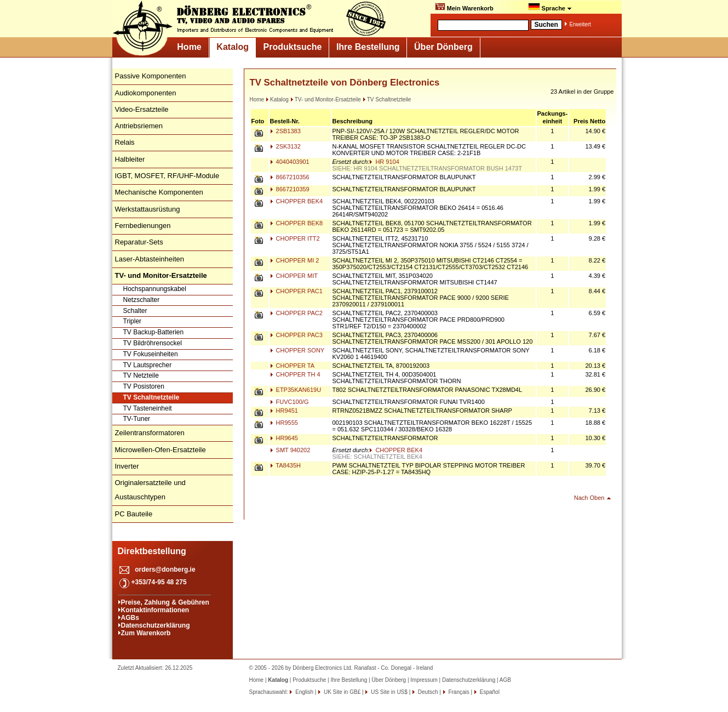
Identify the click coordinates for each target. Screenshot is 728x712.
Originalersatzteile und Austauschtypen (150, 490)
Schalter (135, 311)
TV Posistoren (144, 386)
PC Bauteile (134, 514)
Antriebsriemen (139, 126)
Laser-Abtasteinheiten (150, 259)
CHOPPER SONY (297, 350)
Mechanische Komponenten (159, 192)
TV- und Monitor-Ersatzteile (326, 99)
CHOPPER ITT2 (295, 238)
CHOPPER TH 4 (295, 374)
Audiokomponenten (146, 93)
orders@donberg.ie (165, 569)
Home (189, 47)
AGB (505, 680)
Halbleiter (130, 159)
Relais (125, 142)
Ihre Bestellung (368, 47)
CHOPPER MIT (294, 276)
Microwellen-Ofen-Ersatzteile (160, 450)
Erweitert (580, 24)
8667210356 (290, 177)
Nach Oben (589, 498)
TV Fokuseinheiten (151, 354)
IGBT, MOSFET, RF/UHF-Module (167, 176)
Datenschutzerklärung (156, 625)
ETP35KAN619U (296, 390)
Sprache (550, 7)
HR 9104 (384, 162)
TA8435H (286, 465)
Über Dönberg (443, 47)
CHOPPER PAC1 (296, 291)
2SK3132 (285, 146)
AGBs (130, 618)
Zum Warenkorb (146, 633)
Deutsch (427, 692)
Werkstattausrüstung (148, 209)
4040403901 (290, 162)
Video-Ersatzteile (142, 109)
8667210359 (290, 189)
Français (458, 692)
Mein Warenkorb (464, 7)
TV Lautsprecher (148, 365)
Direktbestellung (152, 551)
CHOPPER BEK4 (297, 201)
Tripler (133, 321)
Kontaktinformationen (155, 610)
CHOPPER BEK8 (297, 223)
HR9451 (284, 411)
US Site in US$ (389, 692)
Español (489, 692)
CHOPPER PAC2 (296, 313)
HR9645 (284, 438)
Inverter (127, 466)
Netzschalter (142, 300)
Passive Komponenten (151, 76)
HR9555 (284, 423)
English (303, 692)
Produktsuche (293, 47)
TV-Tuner (137, 419)
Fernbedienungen (143, 226)
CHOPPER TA (293, 366)
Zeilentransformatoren (150, 433)
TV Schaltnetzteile (151, 397)
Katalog (233, 47)
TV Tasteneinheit (148, 408)
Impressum (424, 680)
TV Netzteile (141, 375)
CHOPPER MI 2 (295, 260)
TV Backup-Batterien (154, 332)
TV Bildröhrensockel (153, 343)
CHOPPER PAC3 (296, 335)
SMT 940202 (290, 450)
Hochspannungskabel (155, 289)
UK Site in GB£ (342, 692)
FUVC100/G (290, 402)
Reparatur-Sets (139, 242)
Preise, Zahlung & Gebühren (165, 602)
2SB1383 (285, 131)
